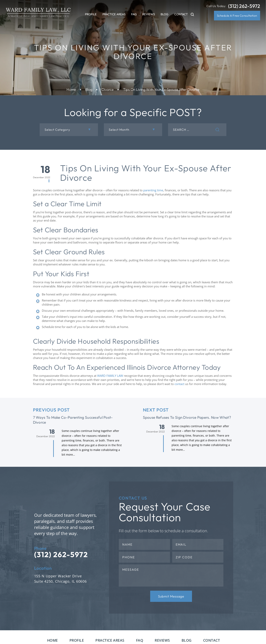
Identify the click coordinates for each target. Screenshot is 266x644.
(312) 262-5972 (244, 6)
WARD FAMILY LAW (110, 376)
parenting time (153, 190)
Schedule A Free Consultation (237, 16)
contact (179, 384)
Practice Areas (114, 14)
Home (53, 640)
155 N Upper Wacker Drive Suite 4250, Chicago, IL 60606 (61, 579)
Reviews (149, 14)
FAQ (134, 14)
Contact (181, 14)
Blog (165, 14)
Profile (91, 14)
